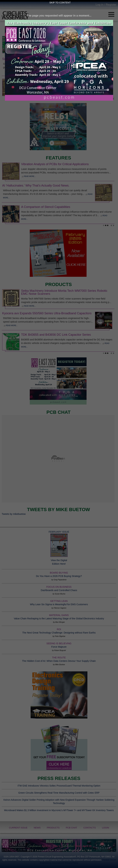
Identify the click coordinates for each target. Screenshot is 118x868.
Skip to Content (60, 3)
